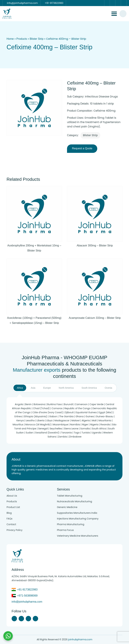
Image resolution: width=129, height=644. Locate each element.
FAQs (9, 519)
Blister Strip (37, 39)
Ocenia (108, 388)
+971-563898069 (27, 596)
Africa (20, 388)
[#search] (123, 14)
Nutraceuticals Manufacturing (74, 501)
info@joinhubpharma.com (27, 602)
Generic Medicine (67, 507)
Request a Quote (82, 148)
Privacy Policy (15, 530)
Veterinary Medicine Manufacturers (78, 536)
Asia (33, 388)
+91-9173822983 (27, 590)
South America (89, 388)
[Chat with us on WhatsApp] (8, 636)
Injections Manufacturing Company (78, 519)
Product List (13, 507)
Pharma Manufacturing (71, 524)
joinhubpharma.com (80, 639)
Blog (9, 513)
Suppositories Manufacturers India (77, 513)
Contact (11, 524)
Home (10, 39)
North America (66, 388)
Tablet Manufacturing (70, 496)
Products (22, 39)
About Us (12, 496)
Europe (47, 388)
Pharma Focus (65, 530)
